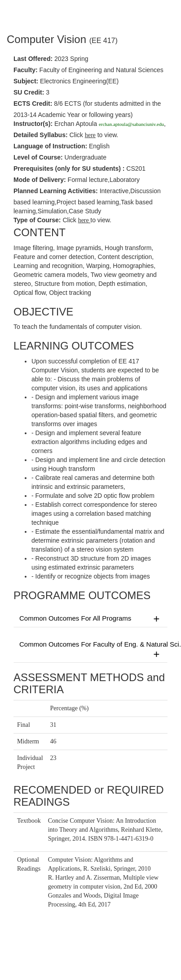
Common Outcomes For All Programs (90, 619)
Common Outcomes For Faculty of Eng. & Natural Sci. (93, 650)
